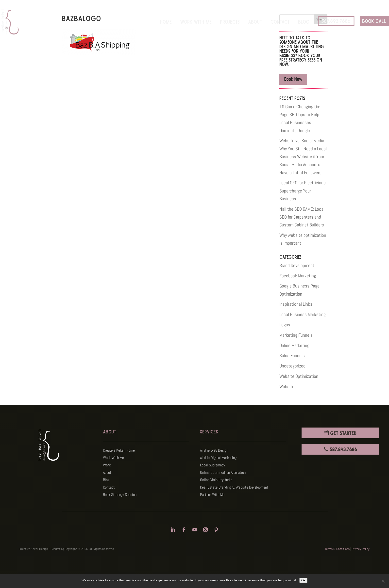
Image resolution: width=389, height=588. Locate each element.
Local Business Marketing (303, 314)
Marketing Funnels (296, 335)
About (255, 22)
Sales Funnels (292, 356)
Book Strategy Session (120, 495)
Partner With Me (212, 495)
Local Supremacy (212, 466)
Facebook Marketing (298, 276)
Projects (230, 22)
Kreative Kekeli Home (119, 451)
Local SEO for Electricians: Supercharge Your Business (303, 191)
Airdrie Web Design (214, 451)
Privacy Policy (361, 549)
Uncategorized (292, 366)
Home (166, 22)
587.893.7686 (336, 21)
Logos (285, 325)
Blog (304, 22)
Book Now (293, 79)
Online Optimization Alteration (223, 473)
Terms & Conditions (337, 549)
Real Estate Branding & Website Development (234, 488)
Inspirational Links (296, 304)
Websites (288, 387)
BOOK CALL (374, 21)
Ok (303, 580)
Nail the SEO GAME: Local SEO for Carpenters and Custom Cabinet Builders (302, 217)
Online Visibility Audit (216, 480)
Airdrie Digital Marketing (218, 458)
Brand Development (297, 265)
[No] (383, 581)
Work (107, 466)
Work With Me (196, 22)
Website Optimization (299, 376)
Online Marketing (294, 345)
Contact (280, 22)
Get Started (343, 433)
